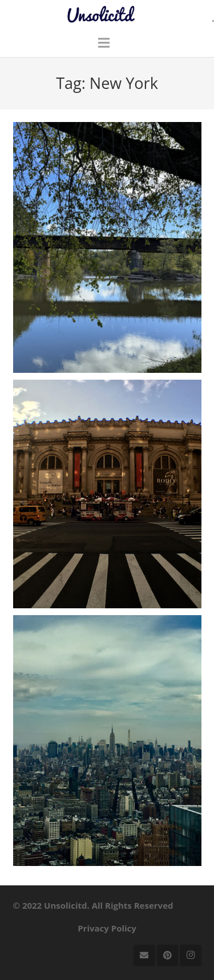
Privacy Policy (107, 928)
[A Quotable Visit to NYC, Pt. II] (107, 494)
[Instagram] (191, 955)
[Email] (144, 955)
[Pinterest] (168, 955)
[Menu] (104, 43)
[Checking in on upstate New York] (107, 247)
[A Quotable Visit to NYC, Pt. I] (107, 741)
